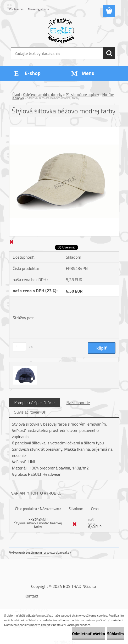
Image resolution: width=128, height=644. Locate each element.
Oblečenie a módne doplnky (43, 95)
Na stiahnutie (78, 403)
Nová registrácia (39, 9)
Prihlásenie (16, 9)
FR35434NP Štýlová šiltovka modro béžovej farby (38, 523)
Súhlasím (115, 634)
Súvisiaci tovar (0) (30, 412)
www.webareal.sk (57, 552)
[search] (109, 53)
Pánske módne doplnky (82, 95)
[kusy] (19, 347)
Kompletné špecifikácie (35, 403)
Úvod (16, 95)
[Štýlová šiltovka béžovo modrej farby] (64, 129)
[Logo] (61, 30)
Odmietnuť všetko (88, 634)
